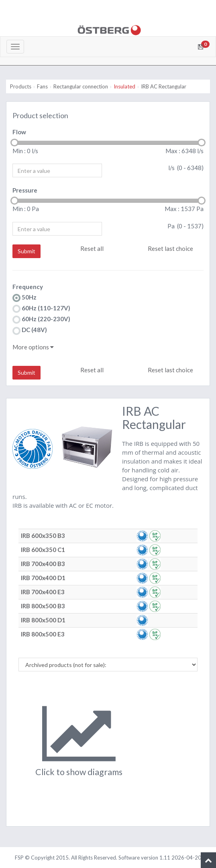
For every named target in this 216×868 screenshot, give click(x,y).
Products (21, 86)
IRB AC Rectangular (164, 86)
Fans (42, 86)
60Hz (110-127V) (41, 309)
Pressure (25, 190)
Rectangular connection (81, 86)
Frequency (28, 287)
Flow (19, 132)
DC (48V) (30, 330)
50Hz (24, 298)
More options (33, 347)
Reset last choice (170, 248)
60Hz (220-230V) (41, 319)
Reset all (92, 248)
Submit (26, 251)
